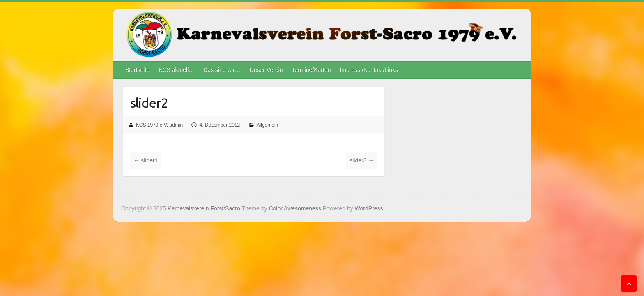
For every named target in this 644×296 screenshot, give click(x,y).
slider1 (146, 160)
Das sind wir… (222, 70)
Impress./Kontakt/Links (369, 70)
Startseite (137, 70)
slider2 (149, 103)
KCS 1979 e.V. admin (159, 125)
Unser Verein (266, 70)
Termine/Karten (311, 70)
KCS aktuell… (176, 70)
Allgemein (268, 125)
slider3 (362, 160)
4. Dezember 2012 (220, 125)
